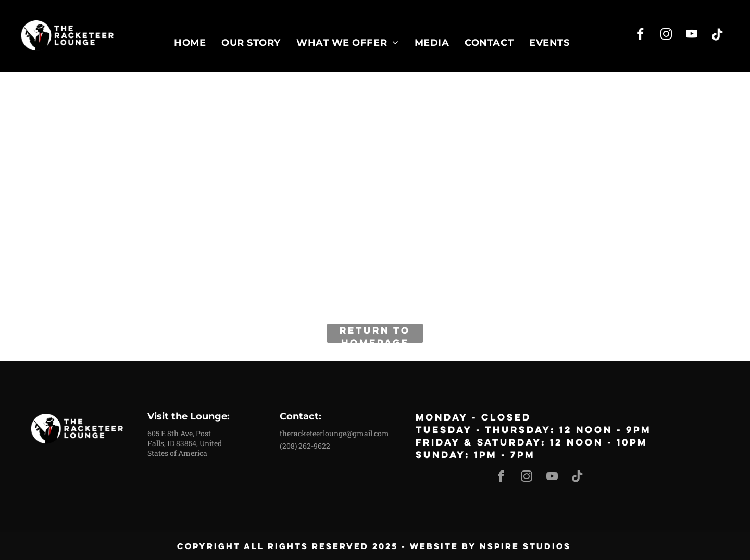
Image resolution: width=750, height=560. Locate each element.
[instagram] (666, 35)
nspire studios (525, 546)
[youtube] (692, 35)
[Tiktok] (717, 35)
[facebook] (641, 35)
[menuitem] (190, 42)
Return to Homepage (375, 333)
